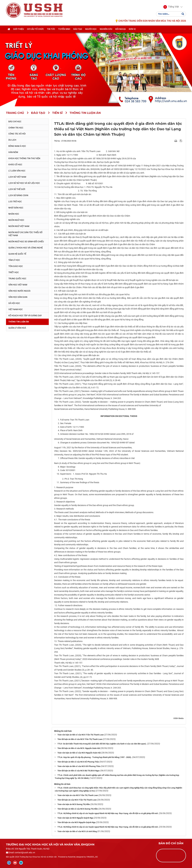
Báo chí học (15, 122)
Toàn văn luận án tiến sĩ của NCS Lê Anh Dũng (77, 831)
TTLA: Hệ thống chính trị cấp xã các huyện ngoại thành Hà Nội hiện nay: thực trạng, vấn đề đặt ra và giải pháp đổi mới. (108, 813)
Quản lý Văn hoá (17, 328)
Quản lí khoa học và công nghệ (26, 248)
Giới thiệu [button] (19, 30)
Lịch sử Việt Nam (17, 177)
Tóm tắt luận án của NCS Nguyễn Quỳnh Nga (76, 822)
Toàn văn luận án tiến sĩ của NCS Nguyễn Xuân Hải (79, 753)
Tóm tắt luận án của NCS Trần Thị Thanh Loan (77, 800)
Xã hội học (14, 303)
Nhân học (14, 214)
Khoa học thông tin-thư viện (24, 158)
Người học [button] (91, 30)
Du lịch (12, 140)
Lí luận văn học (17, 171)
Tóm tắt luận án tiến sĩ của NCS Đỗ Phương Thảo (78, 762)
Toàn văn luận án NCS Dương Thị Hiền (74, 804)
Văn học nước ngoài (19, 291)
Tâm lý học (14, 260)
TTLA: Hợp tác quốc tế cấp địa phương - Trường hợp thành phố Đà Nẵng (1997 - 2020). (95, 757)
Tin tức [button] (51, 30)
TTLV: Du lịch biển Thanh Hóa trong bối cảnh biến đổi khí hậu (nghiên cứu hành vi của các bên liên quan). (102, 744)
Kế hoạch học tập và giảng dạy (25, 315)
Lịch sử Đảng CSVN (18, 195)
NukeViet (72, 857)
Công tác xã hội (17, 134)
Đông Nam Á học (17, 146)
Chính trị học (16, 128)
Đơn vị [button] (132, 30)
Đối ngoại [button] (121, 30)
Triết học (14, 272)
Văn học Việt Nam (18, 285)
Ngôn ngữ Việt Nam (19, 226)
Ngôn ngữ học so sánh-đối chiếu (26, 242)
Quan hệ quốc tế (17, 254)
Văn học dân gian (18, 297)
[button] (171, 7)
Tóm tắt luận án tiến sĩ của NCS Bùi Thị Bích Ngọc (79, 771)
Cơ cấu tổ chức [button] (35, 30)
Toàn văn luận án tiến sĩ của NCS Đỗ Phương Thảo (79, 766)
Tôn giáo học (16, 266)
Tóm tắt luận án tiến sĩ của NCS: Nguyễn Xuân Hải (79, 748)
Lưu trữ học (15, 202)
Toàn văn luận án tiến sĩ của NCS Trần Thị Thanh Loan (81, 735)
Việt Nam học (16, 309)
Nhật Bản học (16, 208)
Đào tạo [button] (78, 30)
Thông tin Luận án (19, 322)
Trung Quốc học (17, 279)
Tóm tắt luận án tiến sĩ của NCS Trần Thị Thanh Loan (80, 739)
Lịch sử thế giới (17, 189)
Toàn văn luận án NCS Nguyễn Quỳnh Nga (75, 818)
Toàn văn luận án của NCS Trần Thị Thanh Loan (78, 795)
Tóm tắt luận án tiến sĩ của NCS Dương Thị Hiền (78, 809)
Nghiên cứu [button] (106, 30)
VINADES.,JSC (92, 857)
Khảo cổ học (15, 165)
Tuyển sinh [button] (64, 30)
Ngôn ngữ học (16, 220)
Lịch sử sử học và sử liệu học (24, 183)
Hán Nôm (13, 152)
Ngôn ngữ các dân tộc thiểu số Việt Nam (25, 234)
